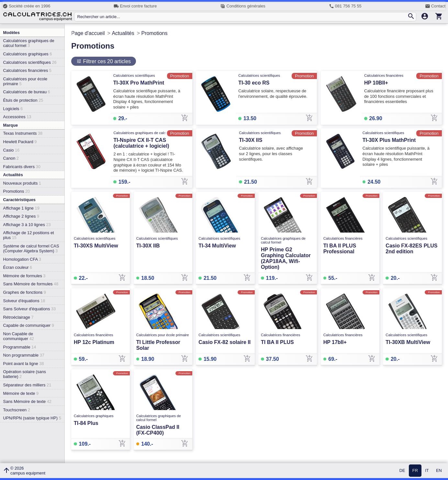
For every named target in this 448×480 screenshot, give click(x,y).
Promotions (17, 191)
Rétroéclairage (18, 317)
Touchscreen (17, 410)
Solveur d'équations (24, 301)
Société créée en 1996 (26, 6)
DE (402, 471)
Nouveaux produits (22, 183)
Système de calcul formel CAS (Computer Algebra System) (31, 248)
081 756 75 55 (345, 6)
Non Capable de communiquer (19, 336)
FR (415, 471)
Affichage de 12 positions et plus (29, 235)
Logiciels (13, 109)
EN (439, 471)
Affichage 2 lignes (21, 216)
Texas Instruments (23, 133)
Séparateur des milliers (27, 385)
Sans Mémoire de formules (31, 284)
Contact (435, 6)
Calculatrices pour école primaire (25, 81)
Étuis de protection (23, 100)
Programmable (20, 347)
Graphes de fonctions (25, 292)
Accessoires (17, 117)
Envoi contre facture (135, 6)
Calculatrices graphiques (28, 54)
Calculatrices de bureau (27, 92)
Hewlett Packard (20, 142)
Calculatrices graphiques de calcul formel (29, 43)
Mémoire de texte (21, 393)
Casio (11, 150)
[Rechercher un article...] (242, 17)
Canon (11, 158)
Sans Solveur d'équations (30, 309)
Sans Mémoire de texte (27, 401)
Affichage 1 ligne (21, 208)
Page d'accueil (88, 33)
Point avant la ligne (24, 364)
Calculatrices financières (27, 70)
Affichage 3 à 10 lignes (27, 225)
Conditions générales (243, 6)
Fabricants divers (22, 167)
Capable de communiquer (29, 325)
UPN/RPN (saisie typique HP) (32, 418)
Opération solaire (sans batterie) (25, 374)
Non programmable (24, 355)
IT (427, 471)
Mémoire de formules (24, 276)
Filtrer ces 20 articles (106, 61)
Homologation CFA (22, 259)
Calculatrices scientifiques (30, 62)
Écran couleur (18, 267)
